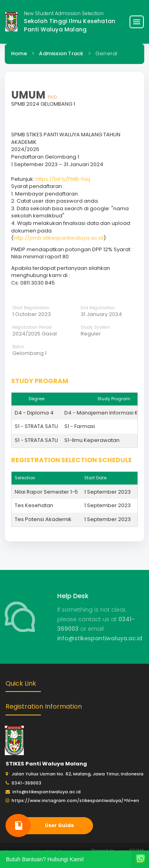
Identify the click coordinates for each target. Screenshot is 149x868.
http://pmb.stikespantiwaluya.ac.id (58, 238)
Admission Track (61, 53)
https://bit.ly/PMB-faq (63, 179)
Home (19, 53)
